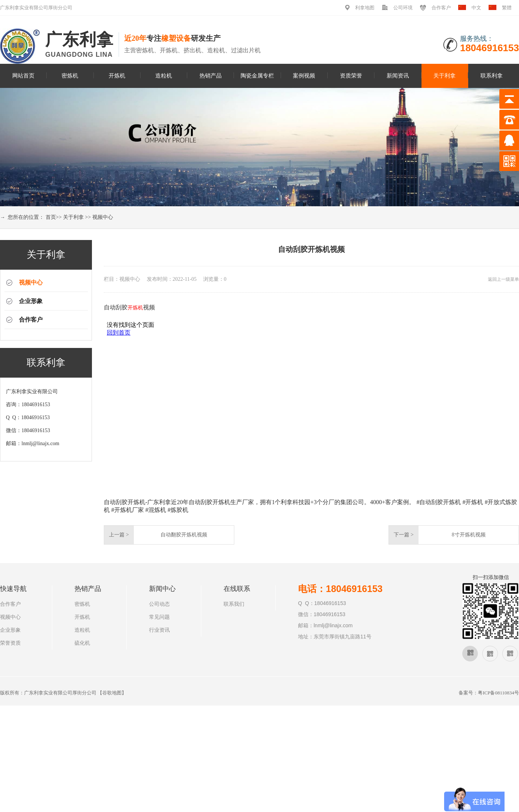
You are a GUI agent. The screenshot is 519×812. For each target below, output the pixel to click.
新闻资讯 (398, 75)
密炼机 (70, 75)
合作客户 (441, 8)
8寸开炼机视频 (469, 535)
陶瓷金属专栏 (257, 75)
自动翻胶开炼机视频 (184, 535)
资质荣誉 (351, 75)
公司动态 (159, 604)
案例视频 (304, 75)
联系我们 (234, 604)
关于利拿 (444, 75)
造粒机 (164, 75)
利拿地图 (365, 8)
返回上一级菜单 (503, 279)
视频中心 (103, 217)
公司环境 (403, 8)
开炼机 (117, 75)
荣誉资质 (10, 643)
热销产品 (211, 75)
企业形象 (31, 301)
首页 (51, 217)
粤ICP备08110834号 (498, 693)
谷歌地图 (112, 693)
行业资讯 (159, 630)
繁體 (507, 8)
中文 (476, 8)
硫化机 (82, 643)
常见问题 (159, 617)
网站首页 (23, 75)
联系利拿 (492, 75)
